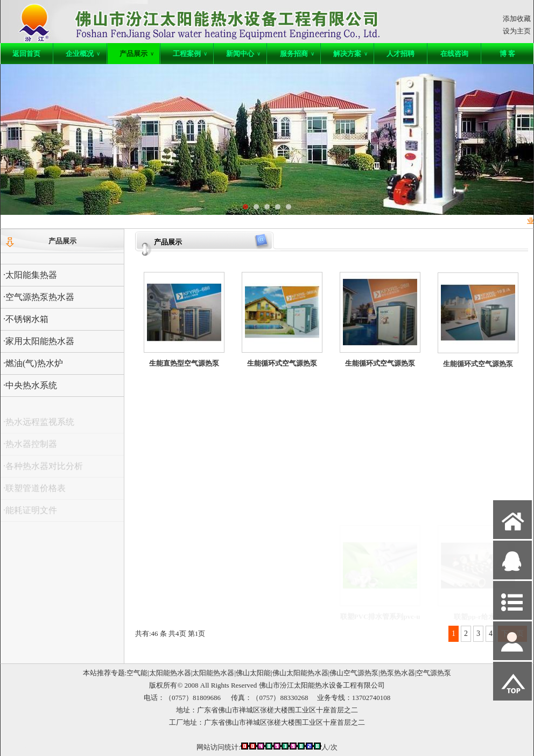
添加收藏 (517, 19)
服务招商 (297, 54)
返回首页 (26, 54)
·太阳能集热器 (30, 275)
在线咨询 (454, 54)
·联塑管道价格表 (34, 492)
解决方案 (350, 54)
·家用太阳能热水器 (39, 341)
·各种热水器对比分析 (43, 470)
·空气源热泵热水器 (39, 297)
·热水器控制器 (30, 448)
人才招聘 (400, 54)
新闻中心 (243, 54)
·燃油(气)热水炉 (33, 363)
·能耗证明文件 (30, 514)
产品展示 (137, 54)
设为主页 (517, 31)
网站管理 (20, 746)
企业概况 (83, 54)
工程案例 (190, 54)
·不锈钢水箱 (26, 319)
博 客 (507, 54)
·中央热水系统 (30, 385)
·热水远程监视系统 (39, 426)
